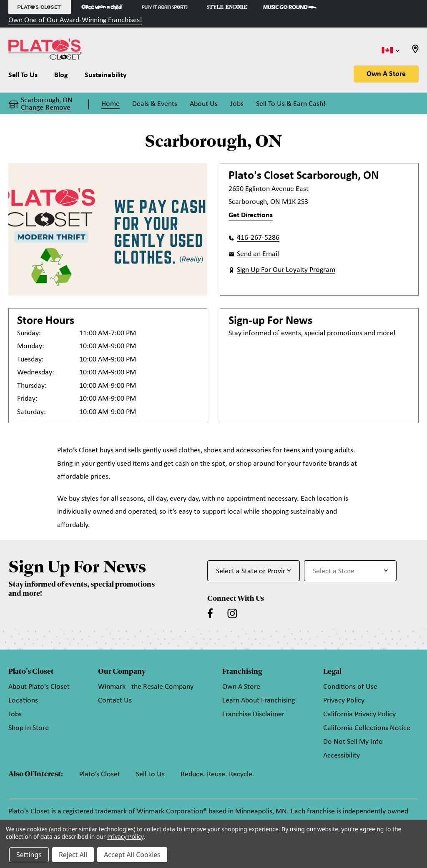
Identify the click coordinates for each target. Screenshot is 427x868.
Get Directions (251, 215)
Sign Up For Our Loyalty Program (286, 270)
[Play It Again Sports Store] (165, 7)
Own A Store (386, 74)
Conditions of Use (350, 687)
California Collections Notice (367, 728)
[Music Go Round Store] (290, 7)
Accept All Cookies (132, 855)
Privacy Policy (344, 701)
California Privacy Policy (359, 714)
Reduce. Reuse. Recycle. (217, 774)
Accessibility (342, 756)
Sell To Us (150, 774)
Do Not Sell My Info (353, 742)
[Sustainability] (106, 77)
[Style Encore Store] (227, 7)
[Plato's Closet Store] (40, 7)
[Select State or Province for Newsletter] (254, 571)
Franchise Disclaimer (253, 714)
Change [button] (32, 108)
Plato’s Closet (100, 774)
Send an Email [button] (258, 254)
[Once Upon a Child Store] (102, 7)
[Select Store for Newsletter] (350, 571)
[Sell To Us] (27, 77)
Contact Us (115, 701)
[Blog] (61, 77)
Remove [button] (58, 108)
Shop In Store (29, 728)
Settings (29, 855)
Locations (23, 701)
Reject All (73, 855)
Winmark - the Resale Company (146, 687)
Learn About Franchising (259, 701)
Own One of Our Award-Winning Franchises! (75, 20)
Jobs (15, 714)
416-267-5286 (258, 238)
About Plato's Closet (39, 687)
